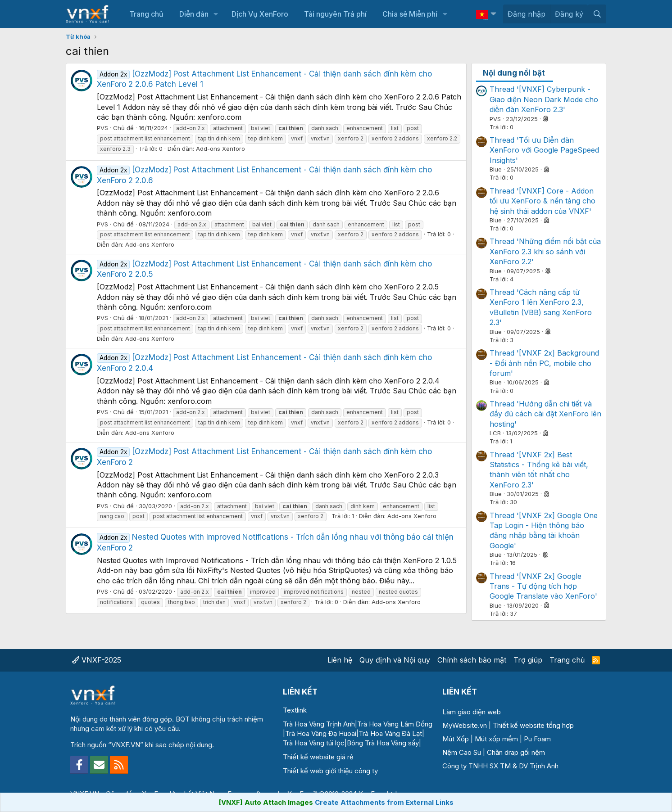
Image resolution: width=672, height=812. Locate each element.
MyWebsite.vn (465, 725)
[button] (216, 14)
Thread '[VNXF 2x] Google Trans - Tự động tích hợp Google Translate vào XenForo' (543, 586)
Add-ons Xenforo (220, 149)
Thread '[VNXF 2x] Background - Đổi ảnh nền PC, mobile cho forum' (544, 363)
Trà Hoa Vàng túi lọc (314, 743)
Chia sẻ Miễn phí (410, 14)
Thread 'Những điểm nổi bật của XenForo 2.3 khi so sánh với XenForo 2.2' (545, 251)
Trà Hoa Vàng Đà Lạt (390, 733)
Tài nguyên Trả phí (335, 14)
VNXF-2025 (97, 660)
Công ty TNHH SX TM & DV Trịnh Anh (500, 766)
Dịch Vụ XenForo (260, 14)
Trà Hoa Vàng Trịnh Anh (319, 724)
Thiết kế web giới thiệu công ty (330, 771)
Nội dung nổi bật (514, 73)
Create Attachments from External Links (384, 802)
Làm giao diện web (472, 712)
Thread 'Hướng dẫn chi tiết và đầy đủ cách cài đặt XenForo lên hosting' (545, 414)
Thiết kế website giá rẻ (318, 757)
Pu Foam (537, 739)
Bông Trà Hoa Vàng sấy (383, 743)
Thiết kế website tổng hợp (533, 725)
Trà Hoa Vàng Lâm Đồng (395, 724)
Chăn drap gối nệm (516, 752)
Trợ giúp (528, 660)
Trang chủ (146, 14)
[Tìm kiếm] (597, 14)
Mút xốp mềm (496, 739)
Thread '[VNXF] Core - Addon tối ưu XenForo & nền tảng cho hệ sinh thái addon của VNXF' (543, 201)
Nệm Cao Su (462, 752)
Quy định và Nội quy (395, 660)
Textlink (295, 710)
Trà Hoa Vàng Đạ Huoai (321, 733)
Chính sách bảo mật (472, 660)
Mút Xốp (456, 739)
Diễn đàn (194, 14)
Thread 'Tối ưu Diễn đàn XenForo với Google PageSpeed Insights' (544, 150)
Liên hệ (340, 660)
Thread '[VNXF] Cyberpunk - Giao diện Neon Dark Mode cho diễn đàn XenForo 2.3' (544, 99)
